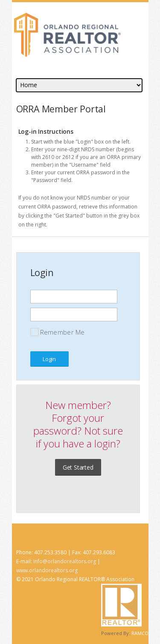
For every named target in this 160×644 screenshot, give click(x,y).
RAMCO (140, 633)
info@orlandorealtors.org (65, 561)
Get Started (78, 467)
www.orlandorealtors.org (47, 570)
